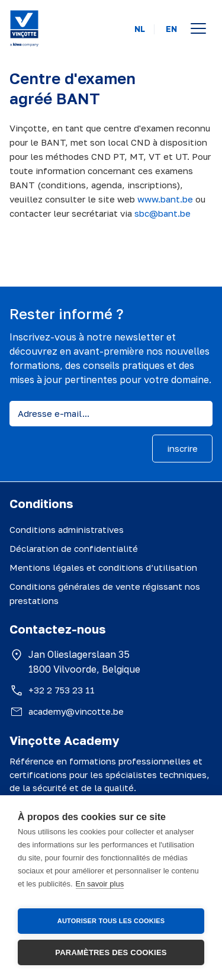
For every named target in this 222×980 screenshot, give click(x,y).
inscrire (182, 448)
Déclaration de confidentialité (74, 548)
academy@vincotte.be (76, 711)
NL (140, 29)
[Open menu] (198, 28)
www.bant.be (165, 199)
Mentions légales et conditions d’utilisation (103, 567)
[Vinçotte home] (24, 28)
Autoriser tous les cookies (111, 921)
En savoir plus (100, 884)
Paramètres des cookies (111, 952)
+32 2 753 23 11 (62, 690)
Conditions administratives (67, 529)
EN (171, 29)
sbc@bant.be (163, 213)
